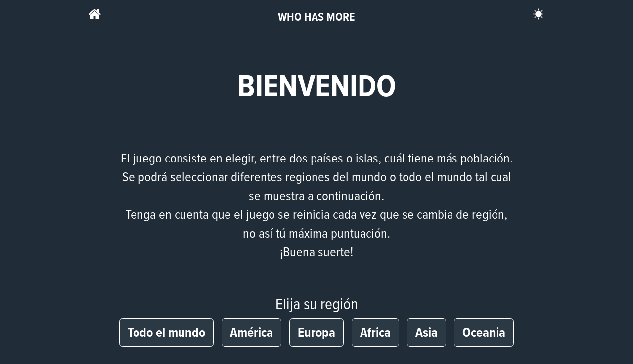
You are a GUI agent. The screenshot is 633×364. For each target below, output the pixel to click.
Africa (375, 332)
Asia (427, 332)
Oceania (484, 332)
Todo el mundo (166, 332)
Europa (316, 332)
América (251, 332)
